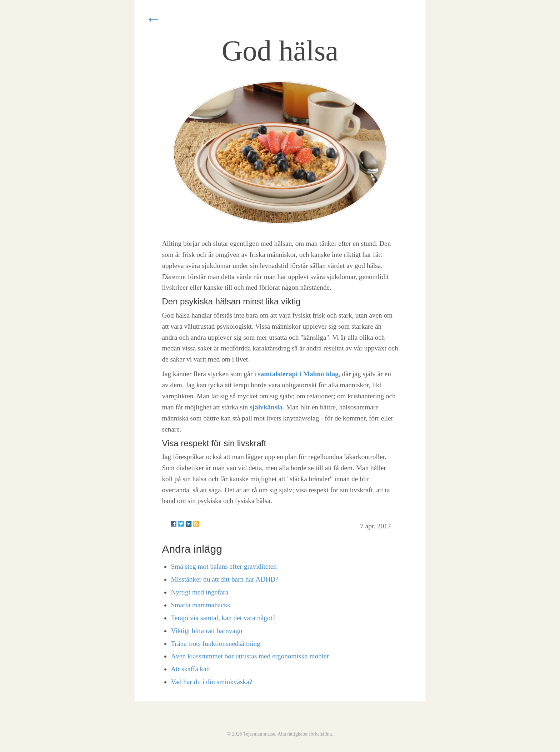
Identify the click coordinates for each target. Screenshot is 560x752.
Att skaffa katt (190, 669)
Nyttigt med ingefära (199, 592)
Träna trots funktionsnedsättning (215, 644)
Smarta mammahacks (200, 605)
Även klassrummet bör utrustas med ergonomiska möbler (250, 656)
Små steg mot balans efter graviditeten (224, 566)
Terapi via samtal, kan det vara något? (223, 618)
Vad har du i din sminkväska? (211, 682)
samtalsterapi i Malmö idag (298, 374)
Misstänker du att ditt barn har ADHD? (224, 579)
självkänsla (266, 407)
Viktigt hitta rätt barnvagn (206, 631)
